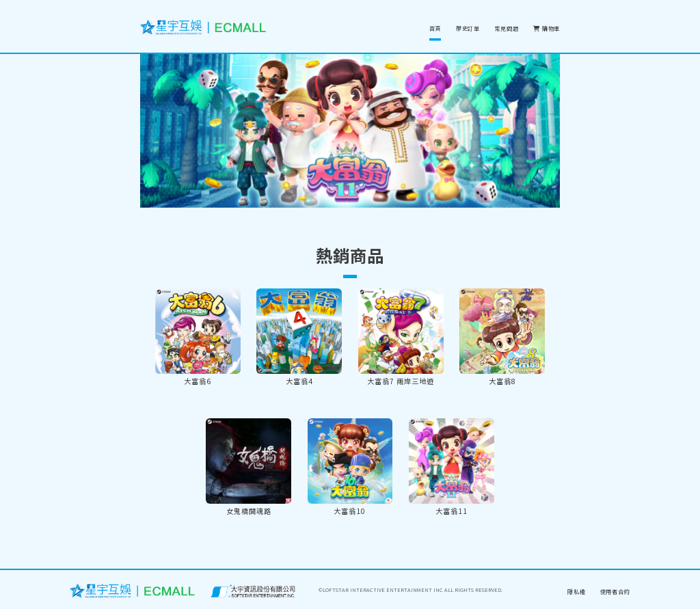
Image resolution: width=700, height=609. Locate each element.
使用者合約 (615, 591)
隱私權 (576, 591)
